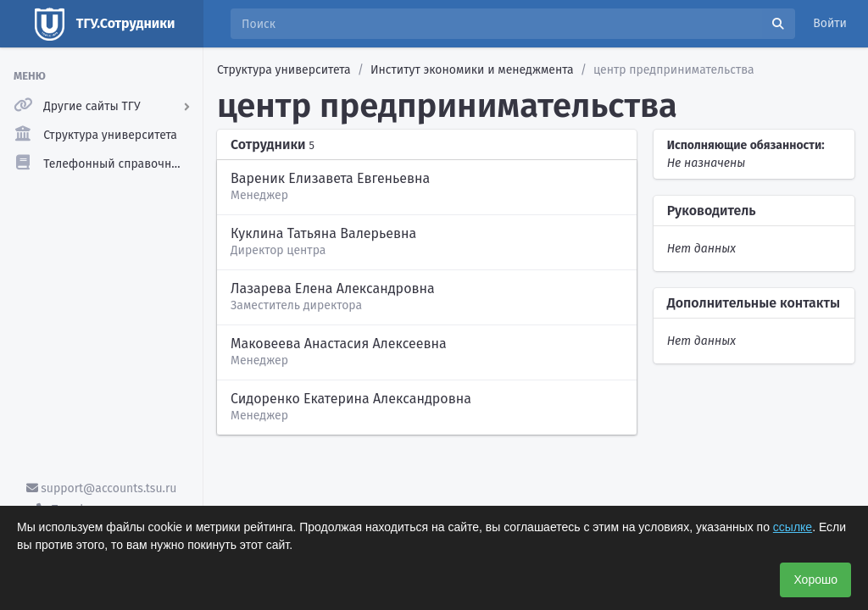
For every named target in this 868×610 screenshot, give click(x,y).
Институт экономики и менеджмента (472, 70)
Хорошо (815, 579)
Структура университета (284, 70)
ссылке (793, 527)
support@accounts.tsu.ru (102, 488)
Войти (830, 23)
